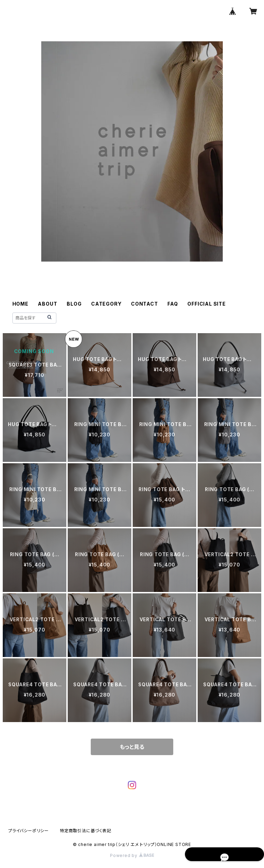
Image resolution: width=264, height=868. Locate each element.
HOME (20, 304)
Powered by (132, 855)
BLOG (74, 304)
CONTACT (145, 304)
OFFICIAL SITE (206, 304)
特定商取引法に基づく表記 (86, 831)
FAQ (173, 304)
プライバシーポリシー (29, 831)
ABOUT (47, 304)
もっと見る (132, 747)
